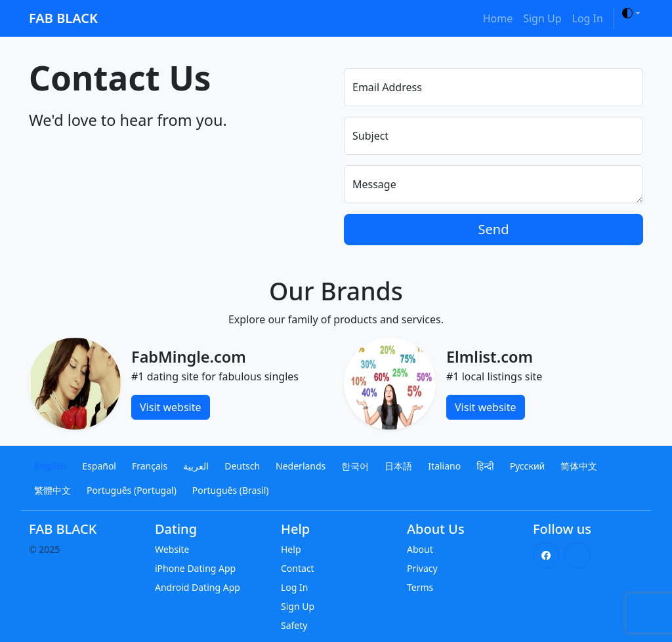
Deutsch (242, 466)
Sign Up (542, 18)
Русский (528, 466)
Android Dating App (198, 587)
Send (494, 229)
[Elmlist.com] (390, 382)
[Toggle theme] (631, 13)
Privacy (422, 568)
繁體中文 (52, 490)
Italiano (444, 466)
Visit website (171, 407)
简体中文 (579, 466)
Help (291, 549)
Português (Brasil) (231, 490)
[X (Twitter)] (577, 555)
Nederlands (301, 466)
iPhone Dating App (195, 568)
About (420, 549)
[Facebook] (546, 555)
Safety (294, 625)
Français (150, 466)
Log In (588, 18)
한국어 (355, 466)
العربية (196, 466)
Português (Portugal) (132, 490)
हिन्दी (485, 466)
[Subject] (493, 136)
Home (498, 18)
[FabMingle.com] (75, 382)
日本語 (398, 466)
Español (99, 466)
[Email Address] (493, 87)
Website (172, 549)
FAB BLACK (63, 18)
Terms (420, 587)
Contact (298, 568)
